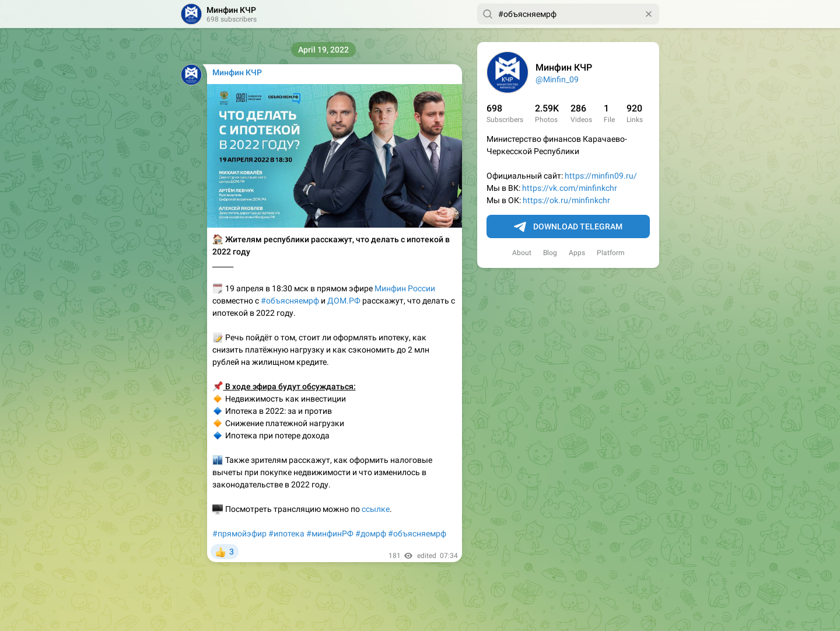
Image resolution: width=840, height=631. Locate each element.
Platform (611, 253)
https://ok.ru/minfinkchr (566, 200)
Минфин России (405, 288)
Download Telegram (568, 227)
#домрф (371, 534)
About (522, 253)
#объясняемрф (290, 301)
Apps (577, 253)
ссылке (376, 509)
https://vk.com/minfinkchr (570, 188)
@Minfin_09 (557, 79)
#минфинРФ (330, 534)
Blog (550, 253)
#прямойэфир (239, 534)
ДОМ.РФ (344, 301)
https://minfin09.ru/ (601, 176)
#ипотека (286, 534)
